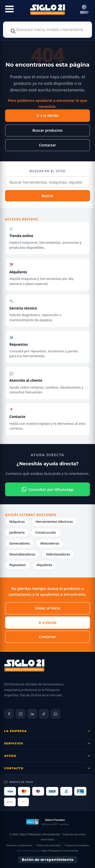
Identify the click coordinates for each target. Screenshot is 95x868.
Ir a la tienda (47, 115)
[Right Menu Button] (84, 9)
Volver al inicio (48, 608)
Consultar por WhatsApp (48, 489)
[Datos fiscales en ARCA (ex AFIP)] (48, 822)
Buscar (47, 196)
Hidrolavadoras (58, 554)
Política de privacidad (48, 845)
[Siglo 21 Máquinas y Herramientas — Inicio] (24, 665)
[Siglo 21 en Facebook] (9, 714)
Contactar (48, 145)
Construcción (46, 532)
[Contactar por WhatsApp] (55, 714)
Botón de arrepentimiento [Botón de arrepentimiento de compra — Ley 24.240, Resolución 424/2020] (48, 860)
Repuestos (18, 565)
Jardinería (17, 532)
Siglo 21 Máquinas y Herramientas (40, 834)
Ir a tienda (47, 622)
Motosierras (50, 543)
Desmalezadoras (22, 554)
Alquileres (44, 565)
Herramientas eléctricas (54, 522)
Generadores (20, 543)
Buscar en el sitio (48, 171)
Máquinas (17, 522)
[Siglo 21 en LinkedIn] (32, 714)
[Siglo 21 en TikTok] (44, 714)
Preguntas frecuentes (77, 845)
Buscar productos (48, 130)
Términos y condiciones (19, 845)
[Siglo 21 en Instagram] (21, 714)
